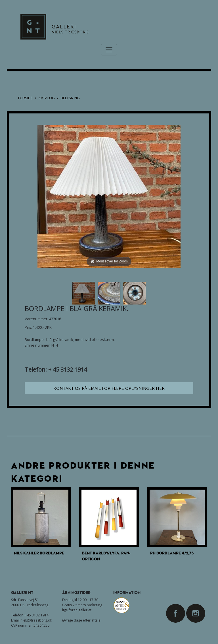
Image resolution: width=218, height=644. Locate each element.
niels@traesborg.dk (36, 620)
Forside (25, 98)
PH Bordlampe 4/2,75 (172, 553)
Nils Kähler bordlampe (39, 553)
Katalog (47, 98)
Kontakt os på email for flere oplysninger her (109, 388)
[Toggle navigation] (109, 50)
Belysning (70, 98)
